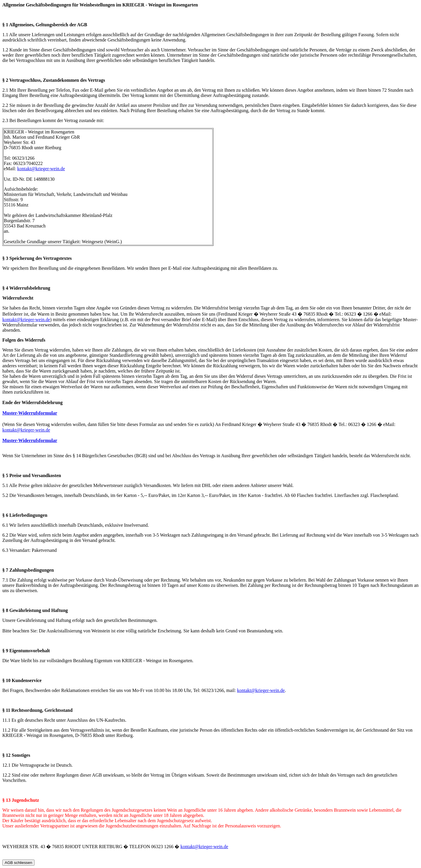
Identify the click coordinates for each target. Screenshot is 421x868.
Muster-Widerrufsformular (30, 413)
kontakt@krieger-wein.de (41, 169)
